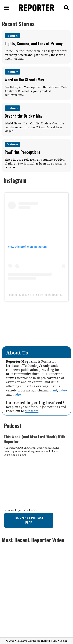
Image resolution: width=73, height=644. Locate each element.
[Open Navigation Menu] (7, 8)
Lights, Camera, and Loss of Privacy (34, 43)
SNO (55, 641)
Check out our (29, 520)
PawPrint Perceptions (22, 152)
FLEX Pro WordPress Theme (33, 641)
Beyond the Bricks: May (24, 116)
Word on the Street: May (24, 80)
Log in (63, 641)
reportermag (51, 295)
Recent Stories (18, 24)
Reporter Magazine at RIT (24, 295)
